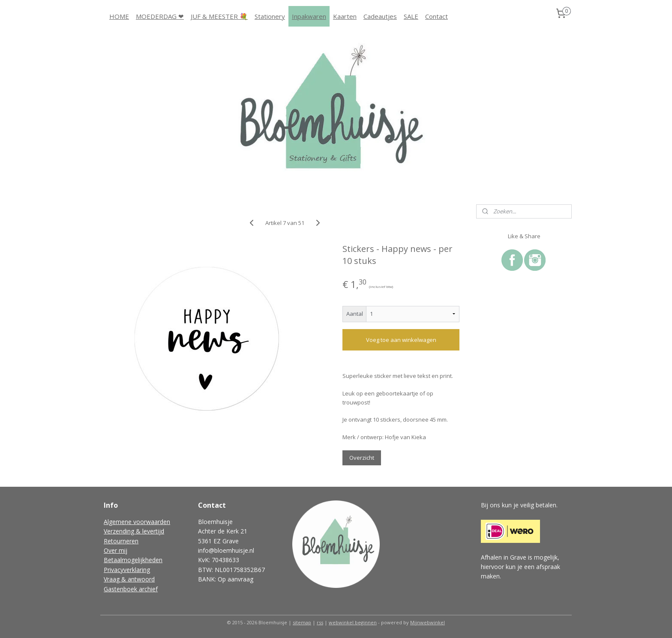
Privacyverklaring (127, 570)
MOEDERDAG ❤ (160, 16)
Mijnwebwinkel (427, 622)
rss (320, 622)
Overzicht (362, 458)
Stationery (270, 16)
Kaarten (345, 16)
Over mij (115, 550)
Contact (436, 16)
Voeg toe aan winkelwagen (401, 340)
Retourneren (121, 541)
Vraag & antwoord (129, 579)
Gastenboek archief (131, 589)
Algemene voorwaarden (137, 522)
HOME (119, 16)
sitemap (302, 622)
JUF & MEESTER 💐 (219, 16)
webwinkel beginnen (353, 622)
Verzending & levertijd (134, 531)
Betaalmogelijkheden (133, 560)
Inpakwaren (309, 16)
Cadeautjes (380, 16)
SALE (411, 16)
